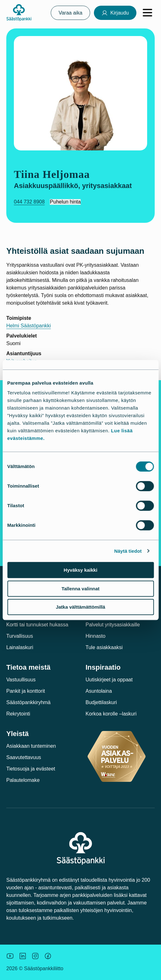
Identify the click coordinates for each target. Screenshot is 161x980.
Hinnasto (96, 636)
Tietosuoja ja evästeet (31, 769)
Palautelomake (23, 780)
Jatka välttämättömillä (80, 607)
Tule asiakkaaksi (104, 647)
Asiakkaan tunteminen (31, 746)
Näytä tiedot (128, 551)
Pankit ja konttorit (26, 691)
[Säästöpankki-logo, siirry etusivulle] (19, 13)
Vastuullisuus (21, 680)
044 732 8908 (29, 202)
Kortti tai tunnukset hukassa (37, 625)
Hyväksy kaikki (80, 570)
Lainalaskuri (20, 647)
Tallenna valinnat (80, 589)
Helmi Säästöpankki (29, 326)
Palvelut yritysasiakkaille (113, 625)
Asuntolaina (99, 691)
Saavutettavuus (24, 757)
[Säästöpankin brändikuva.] (10, 956)
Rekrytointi (18, 714)
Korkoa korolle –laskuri (111, 714)
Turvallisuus (20, 636)
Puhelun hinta (65, 202)
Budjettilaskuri (101, 702)
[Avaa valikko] (147, 13)
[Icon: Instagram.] (35, 956)
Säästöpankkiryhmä (29, 702)
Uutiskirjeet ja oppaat (109, 680)
